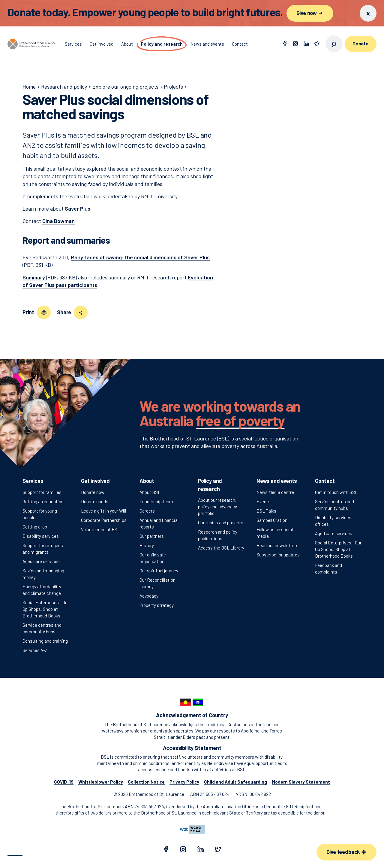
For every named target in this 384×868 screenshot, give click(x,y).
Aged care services (41, 561)
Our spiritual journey (159, 571)
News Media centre (275, 492)
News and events (277, 481)
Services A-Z (35, 650)
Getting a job (35, 527)
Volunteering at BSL (100, 529)
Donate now (93, 492)
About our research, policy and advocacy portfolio (217, 507)
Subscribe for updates (278, 555)
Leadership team (156, 501)
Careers (147, 511)
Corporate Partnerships (104, 520)
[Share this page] (81, 312)
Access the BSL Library (221, 548)
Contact (325, 481)
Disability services (41, 536)
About (147, 481)
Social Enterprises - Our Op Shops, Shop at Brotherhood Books (46, 609)
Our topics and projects (221, 522)
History (147, 545)
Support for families (42, 492)
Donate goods (95, 501)
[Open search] (334, 44)
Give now (310, 13)
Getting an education (43, 501)
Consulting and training (45, 641)
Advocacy (149, 596)
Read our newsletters (277, 545)
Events (264, 501)
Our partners (152, 536)
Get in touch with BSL (336, 492)
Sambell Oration (272, 520)
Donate (361, 43)
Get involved (95, 481)
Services (33, 481)
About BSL (150, 492)
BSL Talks (266, 511)
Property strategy (157, 605)
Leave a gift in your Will (103, 511)
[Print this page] (44, 312)
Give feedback (346, 852)
